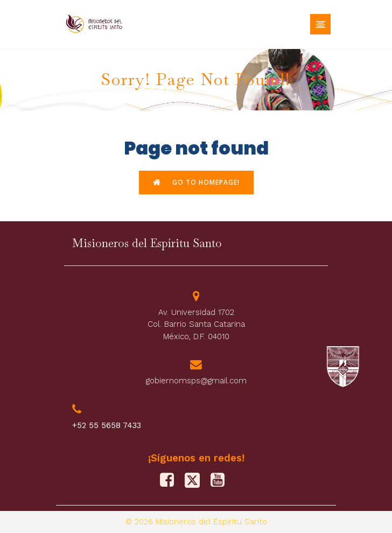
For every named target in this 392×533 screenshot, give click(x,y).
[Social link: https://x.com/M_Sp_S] (196, 480)
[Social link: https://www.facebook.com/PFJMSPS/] (171, 480)
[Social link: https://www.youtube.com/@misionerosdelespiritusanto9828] (222, 480)
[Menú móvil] (320, 24)
